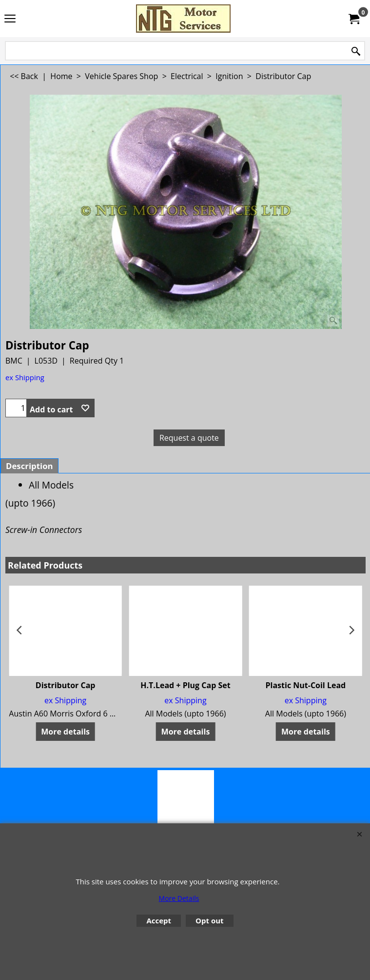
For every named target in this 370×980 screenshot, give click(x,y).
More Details (179, 898)
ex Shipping (25, 377)
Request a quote (189, 438)
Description (29, 466)
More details (65, 732)
